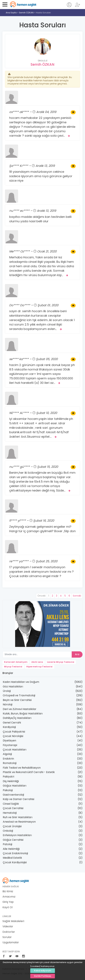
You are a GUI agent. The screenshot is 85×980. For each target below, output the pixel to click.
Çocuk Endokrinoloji (15, 853)
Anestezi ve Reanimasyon (19, 822)
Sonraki (77, 596)
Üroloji (7, 691)
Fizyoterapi (10, 745)
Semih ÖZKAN (26, 13)
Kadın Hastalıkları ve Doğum (21, 682)
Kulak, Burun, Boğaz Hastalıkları (23, 714)
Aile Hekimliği (11, 849)
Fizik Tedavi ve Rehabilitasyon (22, 768)
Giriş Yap (8, 902)
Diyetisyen (9, 741)
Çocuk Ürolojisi (12, 826)
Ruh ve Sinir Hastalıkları (18, 817)
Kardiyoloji (9, 727)
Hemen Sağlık (23, 4)
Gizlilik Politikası (42, 976)
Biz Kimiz (8, 891)
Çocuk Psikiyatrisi (14, 732)
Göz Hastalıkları (13, 687)
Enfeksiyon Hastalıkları (17, 835)
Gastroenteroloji (13, 795)
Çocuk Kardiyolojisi (15, 862)
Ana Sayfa (11, 13)
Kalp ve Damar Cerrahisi (18, 799)
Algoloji (7, 754)
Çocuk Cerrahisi (13, 808)
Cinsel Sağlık (11, 804)
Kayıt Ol (7, 907)
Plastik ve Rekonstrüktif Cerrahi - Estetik (29, 772)
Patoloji (7, 844)
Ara (77, 654)
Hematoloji (10, 813)
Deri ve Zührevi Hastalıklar (20, 709)
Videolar (8, 926)
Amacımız (9, 897)
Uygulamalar (11, 942)
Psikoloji (8, 790)
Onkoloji (8, 831)
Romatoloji (10, 763)
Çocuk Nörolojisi (13, 736)
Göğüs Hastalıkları (15, 786)
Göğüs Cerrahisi (13, 840)
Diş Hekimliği (11, 781)
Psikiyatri (8, 777)
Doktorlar (9, 932)
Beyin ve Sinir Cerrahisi (17, 700)
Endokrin (8, 759)
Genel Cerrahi (12, 723)
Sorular (7, 937)
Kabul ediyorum (43, 971)
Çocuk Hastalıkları (15, 750)
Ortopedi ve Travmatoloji (19, 695)
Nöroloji (8, 704)
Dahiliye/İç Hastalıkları (17, 718)
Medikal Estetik (12, 858)
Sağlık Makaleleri (13, 921)
